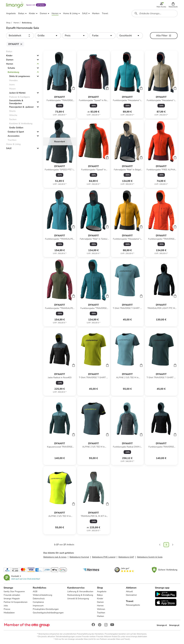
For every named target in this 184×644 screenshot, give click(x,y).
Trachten (101, 613)
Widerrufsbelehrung (42, 595)
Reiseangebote (133, 605)
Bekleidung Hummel (79, 557)
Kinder (9, 56)
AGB (35, 591)
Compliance (38, 602)
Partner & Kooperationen (16, 602)
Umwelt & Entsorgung (78, 599)
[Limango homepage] (15, 5)
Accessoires (14, 136)
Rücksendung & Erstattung (80, 595)
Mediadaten (9, 613)
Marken (101, 616)
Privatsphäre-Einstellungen (46, 609)
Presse (7, 609)
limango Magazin (12, 599)
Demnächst (131, 595)
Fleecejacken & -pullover (21, 107)
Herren (10, 64)
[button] (173, 5)
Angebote (102, 591)
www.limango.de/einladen (136, 636)
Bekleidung (13, 72)
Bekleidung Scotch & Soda (150, 557)
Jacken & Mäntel (17, 93)
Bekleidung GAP (126, 557)
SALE (9, 148)
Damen (10, 60)
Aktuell (129, 591)
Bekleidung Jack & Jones (55, 557)
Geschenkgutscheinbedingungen (48, 613)
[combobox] (155, 13)
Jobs (6, 606)
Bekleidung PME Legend (104, 557)
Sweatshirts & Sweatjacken (16, 102)
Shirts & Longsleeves (20, 76)
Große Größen (16, 128)
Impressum (38, 606)
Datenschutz (39, 599)
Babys (100, 595)
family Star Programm (14, 591)
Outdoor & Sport (16, 132)
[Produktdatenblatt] (60, 85)
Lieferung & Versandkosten (80, 591)
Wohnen (101, 609)
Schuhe (11, 68)
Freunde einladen (12, 595)
